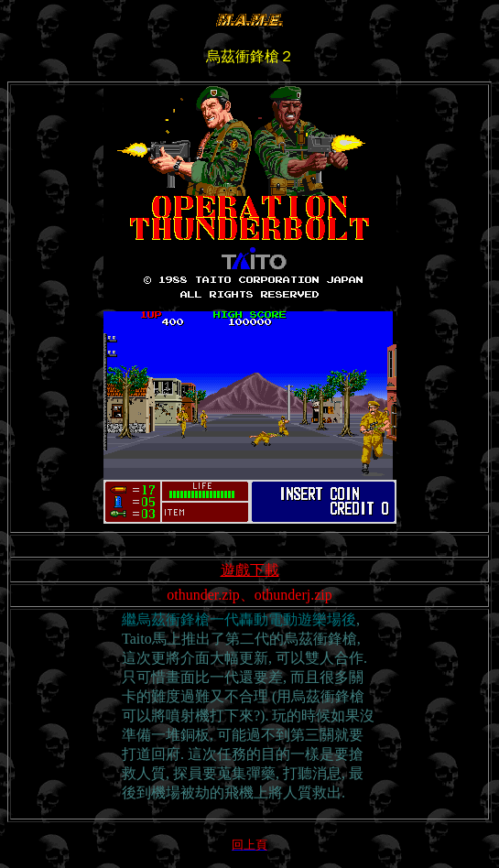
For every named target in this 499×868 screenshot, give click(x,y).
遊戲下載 (250, 570)
